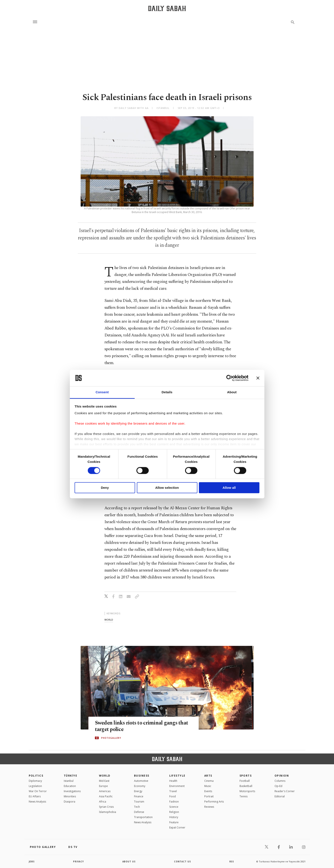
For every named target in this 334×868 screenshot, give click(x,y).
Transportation (143, 817)
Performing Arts (214, 802)
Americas (105, 791)
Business (142, 776)
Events (208, 791)
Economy (140, 786)
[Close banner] (258, 378)
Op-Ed (278, 786)
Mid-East (104, 781)
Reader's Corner (285, 791)
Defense (139, 812)
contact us (183, 862)
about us (129, 862)
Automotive (141, 781)
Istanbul (69, 781)
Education (70, 786)
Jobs (32, 862)
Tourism (139, 802)
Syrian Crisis (106, 807)
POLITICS (36, 776)
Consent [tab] (102, 392)
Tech (137, 807)
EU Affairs (35, 796)
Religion (174, 812)
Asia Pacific (106, 796)
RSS (232, 862)
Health (173, 781)
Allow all (229, 488)
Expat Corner (177, 827)
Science (174, 807)
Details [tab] (167, 392)
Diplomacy (35, 781)
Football (245, 781)
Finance (139, 796)
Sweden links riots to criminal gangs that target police (142, 726)
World (105, 776)
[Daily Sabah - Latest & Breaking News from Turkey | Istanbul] (167, 8)
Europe (103, 786)
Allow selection (167, 488)
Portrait (209, 796)
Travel (173, 791)
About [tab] (232, 392)
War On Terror (38, 791)
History (174, 817)
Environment (177, 786)
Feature (174, 822)
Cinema (209, 781)
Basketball (246, 786)
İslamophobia (108, 812)
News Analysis (37, 802)
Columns (280, 781)
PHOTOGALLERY (111, 738)
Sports (246, 776)
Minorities (70, 796)
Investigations (72, 791)
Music (208, 786)
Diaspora (70, 802)
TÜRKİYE (70, 776)
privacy (79, 862)
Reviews (209, 807)
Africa (103, 802)
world (109, 620)
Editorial (280, 796)
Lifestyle (177, 776)
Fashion (174, 802)
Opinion (282, 776)
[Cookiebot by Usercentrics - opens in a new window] (229, 378)
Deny (105, 488)
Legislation (35, 786)
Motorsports (247, 791)
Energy (138, 791)
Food (173, 796)
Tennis (244, 796)
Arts (208, 776)
